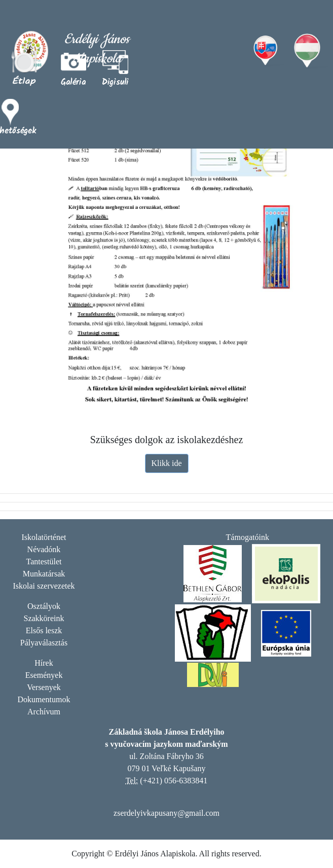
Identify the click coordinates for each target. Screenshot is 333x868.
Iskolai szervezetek (44, 586)
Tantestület (44, 562)
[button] (116, 68)
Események (44, 675)
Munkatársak (44, 574)
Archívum (44, 712)
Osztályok (44, 606)
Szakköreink (44, 618)
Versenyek (44, 687)
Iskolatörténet (44, 537)
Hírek (44, 663)
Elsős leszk (44, 630)
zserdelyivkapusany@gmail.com (166, 813)
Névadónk (44, 549)
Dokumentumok (44, 699)
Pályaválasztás (44, 643)
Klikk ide (167, 463)
